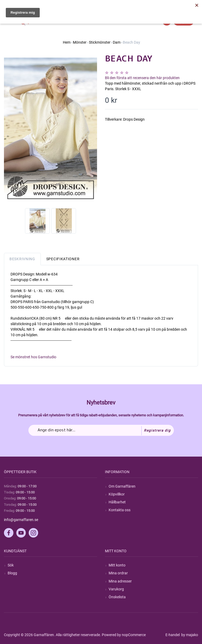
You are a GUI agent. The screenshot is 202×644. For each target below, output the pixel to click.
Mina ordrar (118, 573)
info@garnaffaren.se (21, 520)
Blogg (12, 573)
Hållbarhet (117, 502)
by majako (189, 635)
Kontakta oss (120, 510)
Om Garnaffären (122, 486)
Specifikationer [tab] (63, 259)
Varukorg (116, 589)
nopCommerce (134, 635)
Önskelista (117, 597)
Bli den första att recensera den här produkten (142, 78)
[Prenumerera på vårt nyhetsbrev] (101, 430)
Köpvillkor (117, 494)
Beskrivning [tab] (22, 259)
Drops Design (134, 119)
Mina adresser (120, 581)
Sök (11, 565)
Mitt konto (117, 565)
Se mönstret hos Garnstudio (33, 357)
